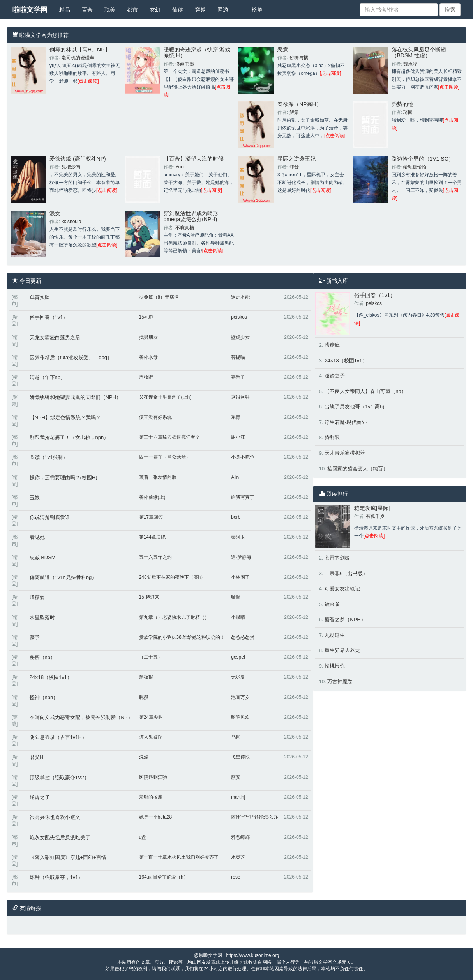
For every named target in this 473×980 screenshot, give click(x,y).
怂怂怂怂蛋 (243, 637)
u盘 (143, 837)
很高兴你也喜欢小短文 (55, 817)
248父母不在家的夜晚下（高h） (172, 577)
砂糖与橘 (299, 58)
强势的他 (402, 104)
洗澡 (144, 757)
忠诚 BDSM (43, 557)
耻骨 (236, 597)
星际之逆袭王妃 (297, 159)
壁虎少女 (240, 337)
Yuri (179, 167)
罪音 (294, 167)
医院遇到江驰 (153, 777)
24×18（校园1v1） (51, 677)
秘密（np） (42, 657)
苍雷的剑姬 (337, 558)
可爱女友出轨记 (342, 589)
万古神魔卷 (340, 681)
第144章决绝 (152, 537)
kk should (71, 222)
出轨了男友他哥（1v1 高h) (354, 407)
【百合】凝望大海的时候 (194, 159)
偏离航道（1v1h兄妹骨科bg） (63, 577)
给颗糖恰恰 (415, 167)
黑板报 (146, 677)
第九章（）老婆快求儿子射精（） (174, 617)
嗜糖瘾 (37, 597)
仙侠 (178, 10)
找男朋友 (148, 337)
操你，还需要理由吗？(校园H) (64, 478)
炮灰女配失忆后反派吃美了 (60, 837)
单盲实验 (40, 297)
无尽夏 (238, 677)
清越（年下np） (48, 377)
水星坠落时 (42, 618)
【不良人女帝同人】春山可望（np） (365, 391)
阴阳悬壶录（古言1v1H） (58, 737)
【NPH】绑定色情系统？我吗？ (65, 417)
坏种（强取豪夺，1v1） (56, 877)
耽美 (110, 10)
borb (236, 517)
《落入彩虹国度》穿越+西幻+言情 (68, 857)
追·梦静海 (241, 557)
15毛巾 (146, 317)
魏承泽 (410, 64)
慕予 (35, 637)
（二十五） (151, 657)
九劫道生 (335, 635)
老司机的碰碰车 (78, 58)
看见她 (37, 537)
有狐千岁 (375, 516)
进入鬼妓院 (151, 737)
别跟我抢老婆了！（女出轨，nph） (69, 437)
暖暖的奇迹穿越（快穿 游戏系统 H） (197, 52)
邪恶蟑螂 (240, 837)
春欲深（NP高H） (300, 104)
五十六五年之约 (155, 557)
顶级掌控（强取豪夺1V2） (59, 777)
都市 (132, 10)
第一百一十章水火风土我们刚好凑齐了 (179, 857)
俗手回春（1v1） (49, 317)
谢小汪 (238, 437)
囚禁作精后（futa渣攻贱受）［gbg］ (71, 357)
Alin (235, 477)
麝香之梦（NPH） (345, 619)
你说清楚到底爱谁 (50, 517)
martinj (238, 797)
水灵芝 (238, 857)
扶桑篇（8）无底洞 (159, 297)
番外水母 (148, 357)
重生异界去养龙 (342, 650)
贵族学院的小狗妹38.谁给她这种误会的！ (182, 637)
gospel (238, 657)
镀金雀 (332, 604)
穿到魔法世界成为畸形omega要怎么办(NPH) (191, 216)
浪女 (55, 213)
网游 (223, 10)
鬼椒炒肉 (71, 167)
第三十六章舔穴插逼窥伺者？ (169, 437)
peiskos (239, 317)
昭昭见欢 (240, 717)
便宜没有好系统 (155, 417)
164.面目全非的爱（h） (164, 877)
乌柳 (236, 737)
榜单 (257, 10)
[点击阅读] (88, 81)
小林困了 (240, 577)
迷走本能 (240, 297)
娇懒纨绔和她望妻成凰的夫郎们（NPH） (75, 397)
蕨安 (236, 777)
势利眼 (332, 437)
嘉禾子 (238, 377)
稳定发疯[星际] (372, 508)
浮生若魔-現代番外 (346, 422)
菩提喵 (238, 357)
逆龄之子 (40, 797)
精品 (65, 10)
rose (236, 877)
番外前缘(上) (152, 497)
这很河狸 (240, 397)
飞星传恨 (240, 757)
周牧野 (146, 377)
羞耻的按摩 (151, 797)
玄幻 (155, 10)
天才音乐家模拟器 (345, 453)
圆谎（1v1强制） (49, 457)
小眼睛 (238, 617)
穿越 (200, 10)
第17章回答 (151, 517)
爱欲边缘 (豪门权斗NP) (78, 159)
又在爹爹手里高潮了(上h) (165, 397)
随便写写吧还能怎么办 (254, 817)
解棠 (294, 112)
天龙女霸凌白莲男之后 (55, 338)
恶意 (283, 50)
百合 (87, 10)
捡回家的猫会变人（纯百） (358, 469)
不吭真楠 (185, 228)
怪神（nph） (44, 697)
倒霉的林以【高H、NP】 (80, 50)
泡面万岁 (240, 697)
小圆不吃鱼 (243, 457)
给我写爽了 (243, 497)
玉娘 (35, 497)
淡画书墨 (185, 64)
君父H (36, 757)
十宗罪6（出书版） (346, 573)
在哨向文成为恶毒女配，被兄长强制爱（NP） (81, 717)
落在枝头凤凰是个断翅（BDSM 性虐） (419, 52)
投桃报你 (335, 666)
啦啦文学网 (30, 10)
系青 (236, 417)
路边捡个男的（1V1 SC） (423, 159)
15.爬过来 (149, 597)
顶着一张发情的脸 (158, 477)
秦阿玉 (238, 537)
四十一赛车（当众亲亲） (165, 457)
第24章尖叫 (151, 717)
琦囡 (408, 112)
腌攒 (144, 697)
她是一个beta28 (156, 817)
